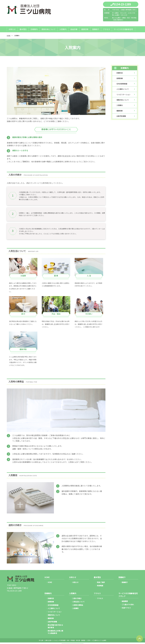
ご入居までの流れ (128, 605)
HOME (9, 36)
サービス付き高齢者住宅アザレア (128, 595)
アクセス (106, 29)
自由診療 (74, 29)
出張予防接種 (121, 116)
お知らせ (12, 29)
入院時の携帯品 (78, 605)
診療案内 (34, 29)
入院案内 (63, 29)
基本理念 (23, 29)
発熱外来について (48, 29)
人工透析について (123, 89)
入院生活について (78, 602)
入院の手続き (77, 598)
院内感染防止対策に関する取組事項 (55, 632)
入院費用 (75, 608)
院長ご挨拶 (101, 582)
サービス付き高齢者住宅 (123, 29)
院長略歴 (100, 586)
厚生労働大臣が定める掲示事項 (55, 626)
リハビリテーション (123, 95)
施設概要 (125, 601)
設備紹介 (95, 29)
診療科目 (120, 73)
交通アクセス (126, 608)
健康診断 (84, 29)
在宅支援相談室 (122, 84)
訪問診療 (120, 78)
